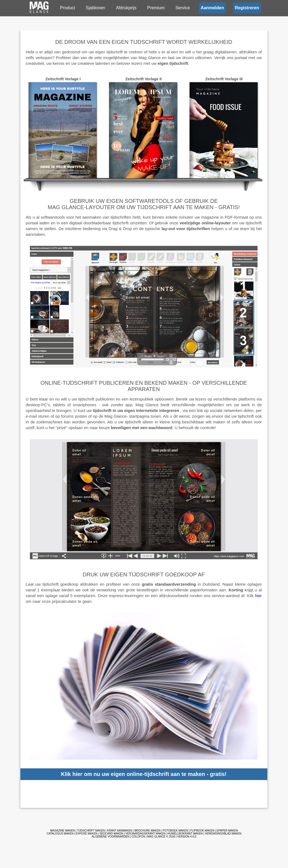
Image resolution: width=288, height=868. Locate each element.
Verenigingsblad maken (223, 834)
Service (183, 8)
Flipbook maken (202, 831)
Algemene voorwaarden (110, 837)
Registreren (247, 8)
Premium (156, 8)
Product (68, 8)
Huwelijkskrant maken (185, 834)
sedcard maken (111, 834)
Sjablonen (96, 8)
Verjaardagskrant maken (145, 834)
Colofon (138, 837)
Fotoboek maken (175, 831)
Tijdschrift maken (91, 831)
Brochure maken (147, 831)
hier (258, 596)
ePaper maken (227, 831)
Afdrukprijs (126, 8)
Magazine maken (62, 831)
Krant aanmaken (120, 831)
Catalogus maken (60, 834)
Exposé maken (86, 834)
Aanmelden (212, 8)
